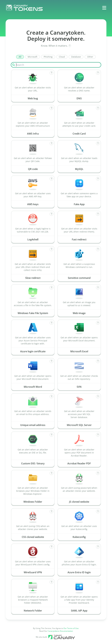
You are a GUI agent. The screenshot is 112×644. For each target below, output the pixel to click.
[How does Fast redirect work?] (98, 214)
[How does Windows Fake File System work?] (51, 288)
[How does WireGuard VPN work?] (51, 547)
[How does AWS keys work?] (51, 179)
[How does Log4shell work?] (51, 214)
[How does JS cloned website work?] (98, 473)
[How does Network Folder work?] (51, 582)
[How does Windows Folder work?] (51, 473)
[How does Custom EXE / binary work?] (51, 435)
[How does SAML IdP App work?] (98, 582)
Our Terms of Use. (71, 628)
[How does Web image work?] (98, 288)
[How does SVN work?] (98, 361)
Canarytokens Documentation (60, 631)
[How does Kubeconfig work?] (98, 511)
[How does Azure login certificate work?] (51, 323)
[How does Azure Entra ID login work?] (98, 547)
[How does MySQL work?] (98, 143)
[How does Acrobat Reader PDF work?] (98, 435)
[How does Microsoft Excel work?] (98, 323)
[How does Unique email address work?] (51, 396)
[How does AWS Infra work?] (51, 108)
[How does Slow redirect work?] (51, 249)
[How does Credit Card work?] (98, 108)
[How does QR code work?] (51, 143)
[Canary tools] (62, 637)
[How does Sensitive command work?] (98, 249)
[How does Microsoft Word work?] (51, 361)
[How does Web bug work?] (51, 73)
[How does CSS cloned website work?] (51, 511)
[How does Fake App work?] (98, 179)
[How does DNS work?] (98, 73)
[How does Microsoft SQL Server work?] (98, 396)
